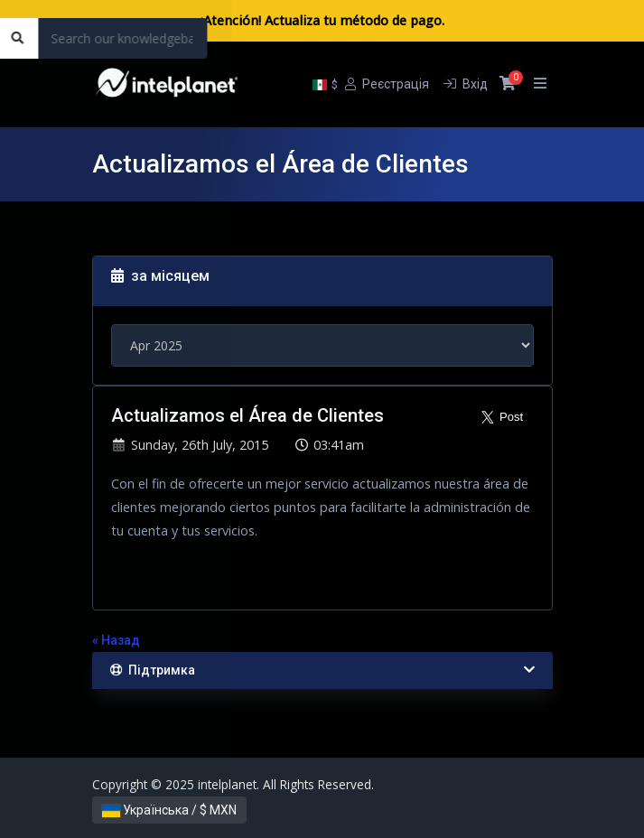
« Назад (116, 640)
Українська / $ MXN (169, 810)
